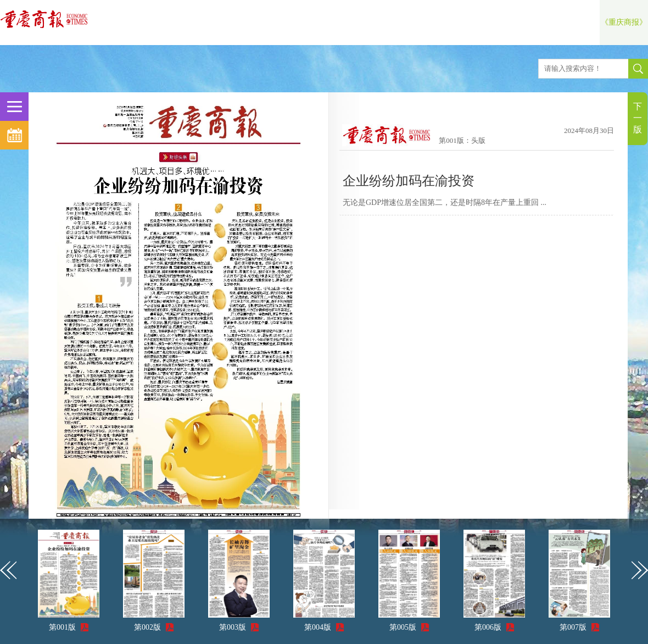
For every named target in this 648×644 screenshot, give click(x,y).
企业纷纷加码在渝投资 (409, 181)
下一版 (638, 118)
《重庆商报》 (624, 22)
